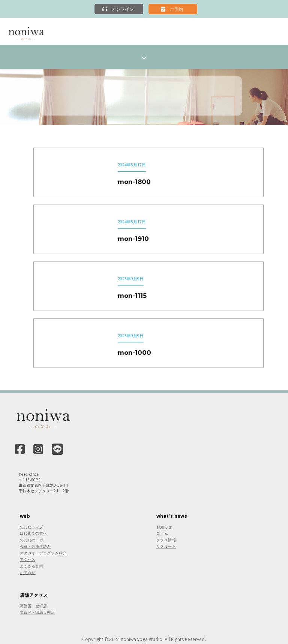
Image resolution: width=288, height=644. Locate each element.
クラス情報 (166, 540)
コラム (162, 533)
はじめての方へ (34, 533)
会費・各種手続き (35, 546)
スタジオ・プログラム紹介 (43, 553)
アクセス (28, 559)
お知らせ (164, 527)
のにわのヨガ (31, 540)
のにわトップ (31, 527)
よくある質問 (31, 566)
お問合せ (28, 572)
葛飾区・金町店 (34, 606)
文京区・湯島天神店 (37, 612)
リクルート (166, 546)
